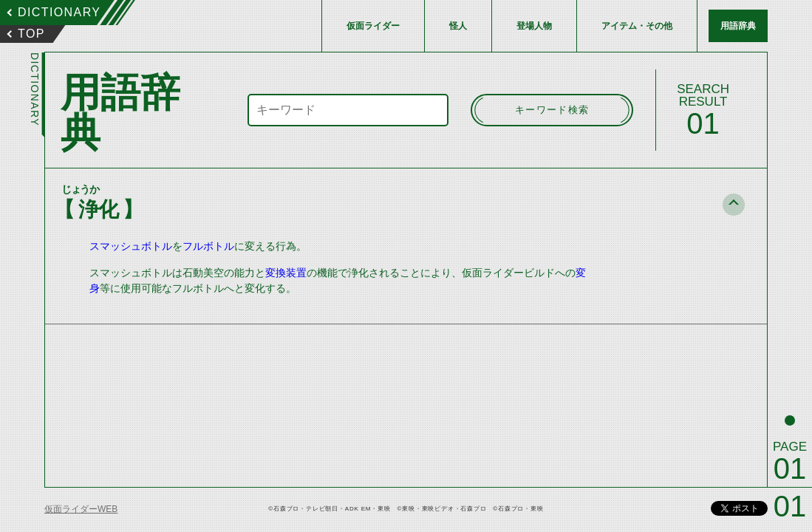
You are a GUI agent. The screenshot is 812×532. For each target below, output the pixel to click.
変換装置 (286, 273)
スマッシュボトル (131, 246)
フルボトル (208, 246)
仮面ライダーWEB (81, 509)
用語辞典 (738, 26)
